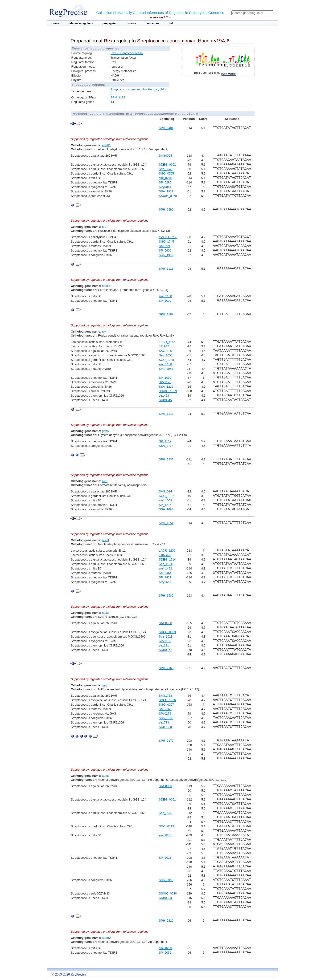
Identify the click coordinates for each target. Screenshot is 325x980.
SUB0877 (165, 650)
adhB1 (106, 145)
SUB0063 (165, 898)
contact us (152, 23)
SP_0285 (165, 182)
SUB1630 (165, 727)
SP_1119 (165, 441)
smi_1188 (165, 364)
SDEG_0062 (167, 165)
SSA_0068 (166, 880)
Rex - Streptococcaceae (127, 53)
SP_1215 (165, 505)
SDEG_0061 (167, 799)
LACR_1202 (167, 551)
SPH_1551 (166, 523)
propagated (110, 23)
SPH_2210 (166, 921)
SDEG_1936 (167, 700)
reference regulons (81, 23)
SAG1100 (165, 351)
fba (104, 227)
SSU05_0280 (168, 893)
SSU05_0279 (168, 196)
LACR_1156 (167, 342)
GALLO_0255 (168, 237)
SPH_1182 (118, 97)
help (172, 23)
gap (105, 685)
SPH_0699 (166, 209)
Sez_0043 (166, 813)
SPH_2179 (166, 741)
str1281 (164, 645)
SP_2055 (165, 953)
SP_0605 (165, 250)
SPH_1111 (166, 269)
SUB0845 (165, 400)
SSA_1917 (166, 191)
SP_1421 (165, 577)
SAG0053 (165, 786)
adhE (106, 776)
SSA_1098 (166, 509)
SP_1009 (165, 301)
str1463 (164, 396)
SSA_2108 (166, 718)
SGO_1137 (166, 496)
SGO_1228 (166, 360)
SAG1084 (165, 491)
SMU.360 (165, 709)
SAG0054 (165, 156)
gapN (106, 431)
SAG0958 (165, 623)
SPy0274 (165, 714)
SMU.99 (164, 246)
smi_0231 (165, 835)
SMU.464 (165, 573)
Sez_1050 (166, 355)
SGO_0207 (166, 705)
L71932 (164, 346)
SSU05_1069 (168, 391)
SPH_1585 (166, 596)
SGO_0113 (166, 826)
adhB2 (106, 938)
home (56, 23)
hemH (106, 286)
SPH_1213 (166, 414)
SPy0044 (165, 187)
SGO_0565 (166, 173)
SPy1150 (165, 641)
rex (104, 331)
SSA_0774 (166, 446)
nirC (105, 481)
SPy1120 (165, 382)
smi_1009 (165, 500)
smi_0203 (165, 948)
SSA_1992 (166, 255)
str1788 (164, 722)
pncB (105, 540)
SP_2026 (165, 858)
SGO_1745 (166, 242)
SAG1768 (165, 696)
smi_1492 (165, 568)
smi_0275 (165, 178)
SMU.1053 (166, 369)
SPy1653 (165, 582)
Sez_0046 (166, 169)
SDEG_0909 (167, 632)
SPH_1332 (166, 459)
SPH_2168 (166, 668)
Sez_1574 (166, 564)
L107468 (165, 555)
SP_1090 (165, 378)
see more (229, 74)
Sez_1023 (166, 636)
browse (132, 23)
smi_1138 (165, 296)
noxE (105, 613)
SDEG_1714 (167, 559)
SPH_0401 (166, 128)
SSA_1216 (166, 387)
